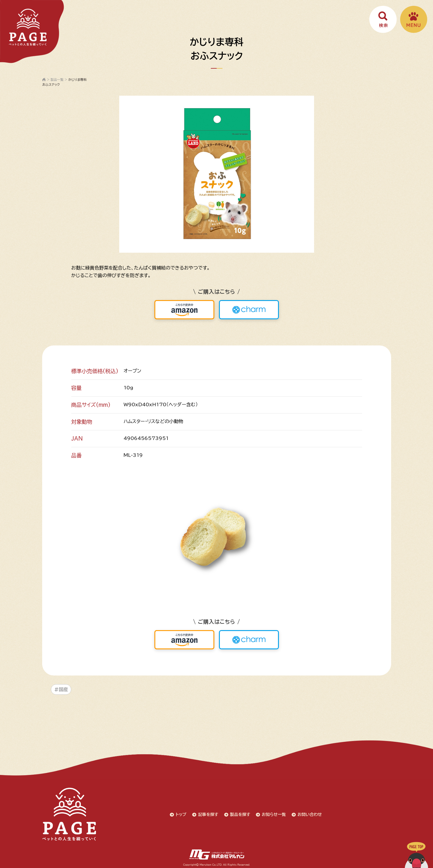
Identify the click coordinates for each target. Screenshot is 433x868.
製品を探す (240, 814)
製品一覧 (57, 80)
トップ (181, 814)
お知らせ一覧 (274, 814)
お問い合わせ (310, 814)
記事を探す (209, 814)
